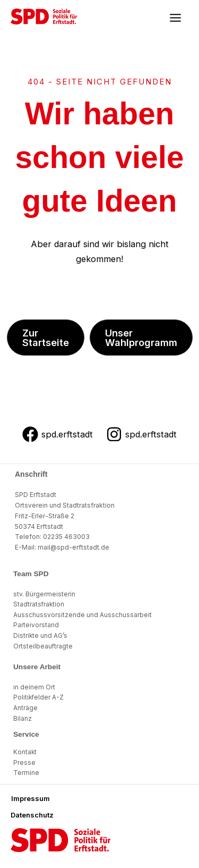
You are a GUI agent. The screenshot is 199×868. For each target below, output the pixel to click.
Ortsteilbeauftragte (43, 646)
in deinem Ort (34, 687)
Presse (24, 763)
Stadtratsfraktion (39, 604)
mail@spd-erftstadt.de (73, 547)
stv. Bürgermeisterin (44, 594)
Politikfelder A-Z (38, 697)
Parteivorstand (36, 625)
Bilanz (23, 719)
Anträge (25, 708)
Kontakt (25, 752)
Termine (26, 773)
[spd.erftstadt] (57, 434)
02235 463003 (66, 537)
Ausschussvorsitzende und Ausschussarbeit (83, 615)
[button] (46, 338)
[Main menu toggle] (175, 18)
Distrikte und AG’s (40, 636)
